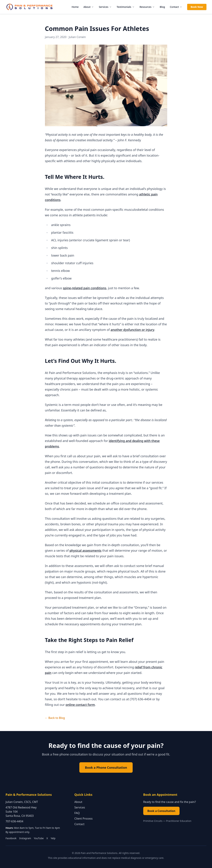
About (89, 7)
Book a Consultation (161, 811)
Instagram (25, 838)
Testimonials (126, 7)
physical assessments (85, 550)
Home (75, 7)
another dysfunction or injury (132, 330)
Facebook (11, 838)
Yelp (53, 838)
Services (105, 7)
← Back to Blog (55, 718)
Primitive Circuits (153, 821)
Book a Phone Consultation (106, 767)
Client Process (83, 819)
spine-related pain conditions (85, 288)
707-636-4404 (14, 821)
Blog (162, 7)
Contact (176, 7)
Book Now (197, 7)
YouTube (39, 838)
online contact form (80, 705)
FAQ (77, 813)
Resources (147, 7)
